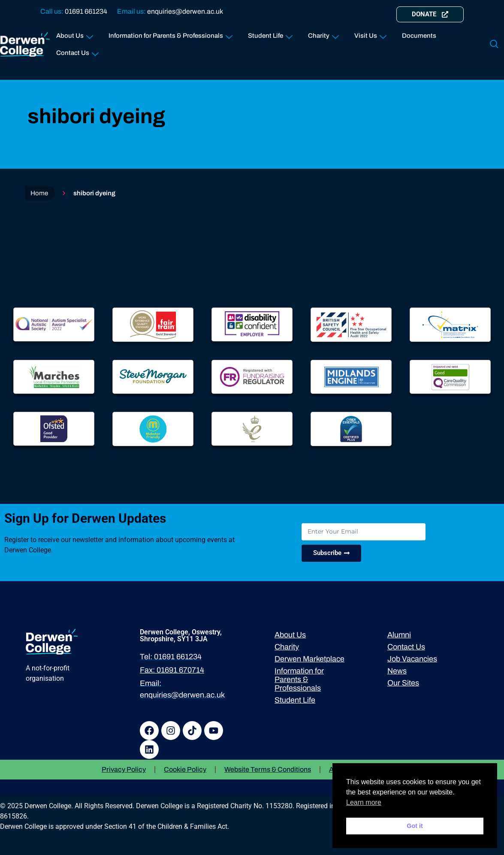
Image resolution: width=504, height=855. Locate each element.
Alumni (399, 635)
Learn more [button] (364, 802)
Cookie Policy (185, 769)
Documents (419, 36)
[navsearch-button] (494, 45)
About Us (75, 34)
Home (39, 193)
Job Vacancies (412, 659)
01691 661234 (86, 11)
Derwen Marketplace (309, 659)
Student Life (270, 34)
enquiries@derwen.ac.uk (185, 11)
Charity (323, 34)
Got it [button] (415, 826)
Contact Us (77, 51)
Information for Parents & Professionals (171, 34)
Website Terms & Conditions (268, 769)
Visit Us (370, 34)
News (397, 671)
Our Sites (403, 683)
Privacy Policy (124, 769)
